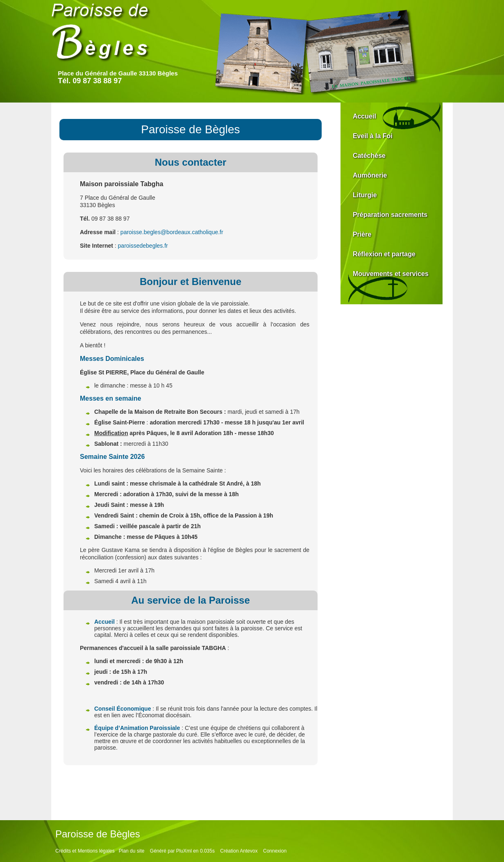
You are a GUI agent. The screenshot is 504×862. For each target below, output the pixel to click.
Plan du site (132, 851)
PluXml (184, 851)
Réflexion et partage (384, 254)
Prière (362, 234)
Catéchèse (369, 156)
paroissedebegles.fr (143, 246)
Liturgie (365, 195)
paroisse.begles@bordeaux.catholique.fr (172, 232)
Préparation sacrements (390, 215)
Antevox (249, 851)
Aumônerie (370, 175)
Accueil (364, 116)
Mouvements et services (391, 274)
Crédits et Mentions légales (85, 851)
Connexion (275, 851)
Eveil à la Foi (373, 136)
